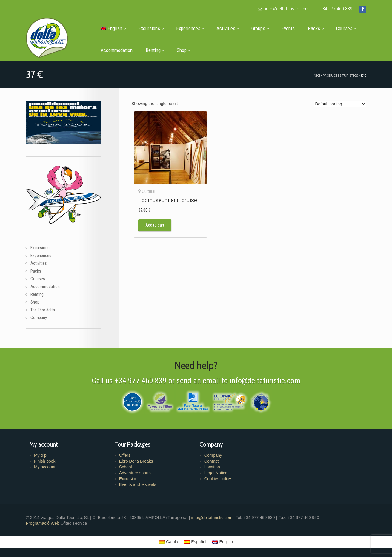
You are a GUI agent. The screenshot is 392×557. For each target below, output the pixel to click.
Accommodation (117, 50)
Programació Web (43, 523)
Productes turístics (340, 75)
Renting (155, 50)
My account (45, 467)
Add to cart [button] (155, 225)
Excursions (151, 28)
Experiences (190, 28)
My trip (40, 455)
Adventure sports (135, 473)
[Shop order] (340, 104)
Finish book (45, 461)
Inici (316, 75)
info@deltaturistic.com (283, 9)
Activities (228, 28)
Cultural (149, 191)
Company (39, 318)
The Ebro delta (43, 310)
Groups (260, 28)
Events (288, 28)
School (126, 467)
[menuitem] (113, 29)
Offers (125, 455)
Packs (316, 28)
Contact (211, 461)
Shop (184, 50)
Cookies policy (218, 479)
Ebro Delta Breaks (136, 461)
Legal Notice (216, 473)
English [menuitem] (226, 542)
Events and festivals (138, 484)
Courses (346, 28)
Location (212, 467)
